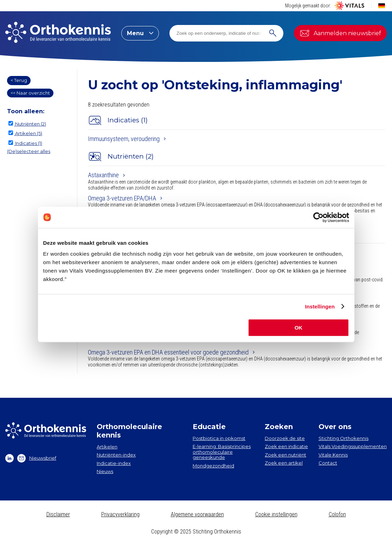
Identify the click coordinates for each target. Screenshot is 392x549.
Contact (328, 463)
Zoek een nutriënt (285, 455)
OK (299, 328)
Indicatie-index (114, 463)
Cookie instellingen (276, 514)
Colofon (337, 514)
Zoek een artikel (284, 463)
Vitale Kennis (333, 455)
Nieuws (105, 471)
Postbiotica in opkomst (219, 438)
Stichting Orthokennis (343, 438)
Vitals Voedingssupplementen (353, 446)
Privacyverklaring (120, 514)
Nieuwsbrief (37, 458)
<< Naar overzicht (30, 93)
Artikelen (107, 447)
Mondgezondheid (213, 466)
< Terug (19, 80)
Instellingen (320, 307)
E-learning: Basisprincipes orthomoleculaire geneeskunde (222, 452)
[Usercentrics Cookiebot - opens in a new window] (318, 217)
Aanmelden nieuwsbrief (340, 33)
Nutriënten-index (116, 455)
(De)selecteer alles (29, 151)
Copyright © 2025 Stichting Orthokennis (196, 532)
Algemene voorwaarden (197, 514)
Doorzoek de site (285, 438)
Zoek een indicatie (286, 446)
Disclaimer (58, 514)
